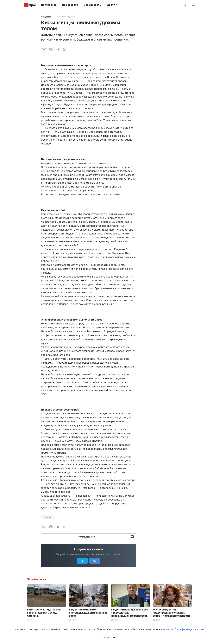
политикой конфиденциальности (184, 629)
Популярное (49, 5)
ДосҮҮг (112, 5)
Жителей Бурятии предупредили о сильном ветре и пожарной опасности (171, 613)
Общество (46, 17)
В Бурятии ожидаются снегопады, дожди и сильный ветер (88, 613)
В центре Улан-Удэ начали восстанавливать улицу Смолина (44, 613)
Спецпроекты (93, 5)
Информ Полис (30, 5)
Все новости (70, 5)
